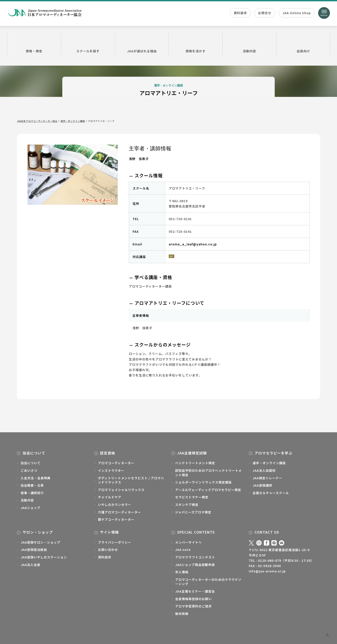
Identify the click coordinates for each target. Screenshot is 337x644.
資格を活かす (196, 44)
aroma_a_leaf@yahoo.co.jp (193, 244)
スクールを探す (88, 44)
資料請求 (240, 13)
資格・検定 (34, 44)
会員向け (303, 44)
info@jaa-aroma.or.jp (267, 571)
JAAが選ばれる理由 (142, 44)
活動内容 (249, 44)
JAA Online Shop (297, 13)
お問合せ (265, 13)
